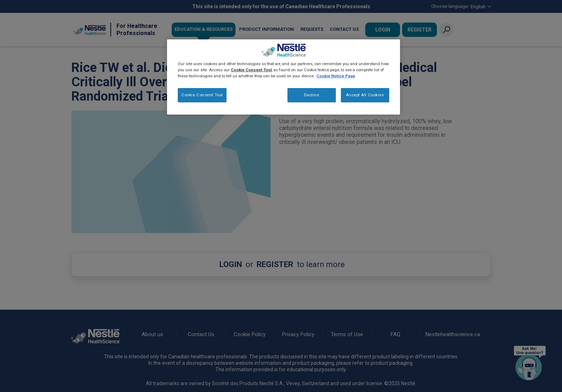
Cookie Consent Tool (202, 95)
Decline (312, 95)
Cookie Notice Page (336, 76)
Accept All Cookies (365, 95)
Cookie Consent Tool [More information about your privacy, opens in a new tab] (251, 70)
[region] (284, 77)
